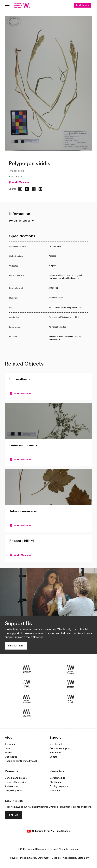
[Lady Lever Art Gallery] (27, 713)
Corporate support (60, 748)
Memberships (57, 744)
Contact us (11, 757)
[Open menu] (7, 5)
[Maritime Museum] (70, 684)
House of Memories (16, 782)
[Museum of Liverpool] (27, 669)
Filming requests (59, 786)
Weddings (55, 791)
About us (10, 744)
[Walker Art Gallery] (27, 699)
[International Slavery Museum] (27, 684)
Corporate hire (57, 778)
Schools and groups (16, 778)
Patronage (55, 753)
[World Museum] (70, 669)
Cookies (56, 858)
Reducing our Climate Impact (21, 761)
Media (8, 753)
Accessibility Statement (76, 858)
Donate (53, 757)
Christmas (55, 782)
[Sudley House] (70, 699)
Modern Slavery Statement (35, 858)
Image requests (13, 791)
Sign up (13, 815)
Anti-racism (11, 786)
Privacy (14, 858)
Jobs (8, 748)
